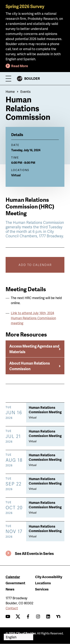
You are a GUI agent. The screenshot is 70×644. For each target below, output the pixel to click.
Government (15, 583)
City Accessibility (49, 577)
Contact (12, 608)
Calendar (13, 577)
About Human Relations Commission (30, 366)
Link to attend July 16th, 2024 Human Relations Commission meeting (33, 318)
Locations (43, 583)
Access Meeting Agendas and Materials (34, 349)
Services (42, 589)
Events (25, 91)
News (10, 589)
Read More (20, 66)
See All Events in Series (34, 553)
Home (10, 91)
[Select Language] (18, 637)
